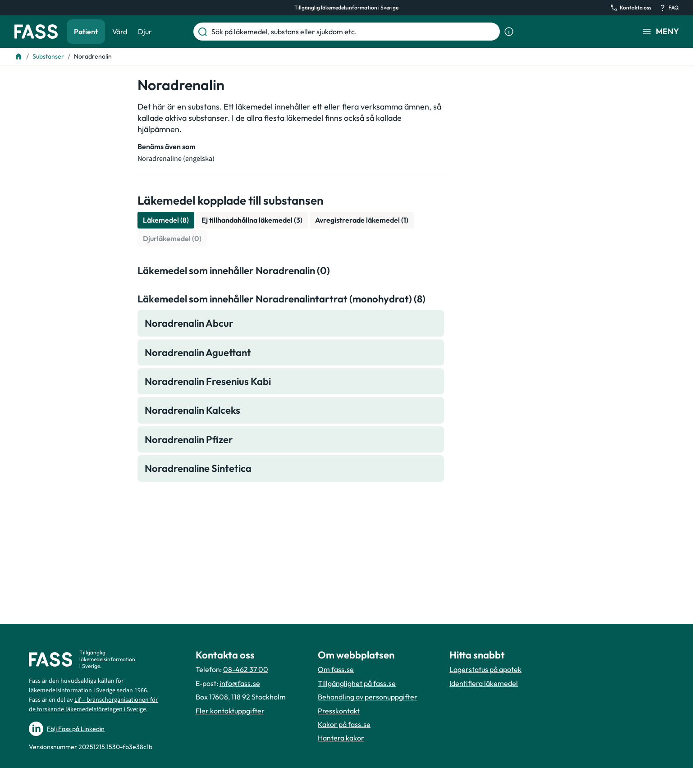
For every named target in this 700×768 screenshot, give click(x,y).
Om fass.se (336, 669)
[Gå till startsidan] (36, 32)
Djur (145, 32)
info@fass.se (240, 683)
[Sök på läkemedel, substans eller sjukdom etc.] (354, 32)
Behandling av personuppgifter (368, 697)
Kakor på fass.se (344, 724)
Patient (86, 32)
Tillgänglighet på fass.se (357, 683)
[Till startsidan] (18, 56)
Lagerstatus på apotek (485, 669)
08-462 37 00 (246, 669)
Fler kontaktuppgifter (230, 711)
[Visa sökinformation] (509, 32)
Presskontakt (339, 711)
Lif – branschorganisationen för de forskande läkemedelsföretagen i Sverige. (93, 705)
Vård (120, 32)
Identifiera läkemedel (484, 683)
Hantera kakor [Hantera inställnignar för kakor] (341, 738)
